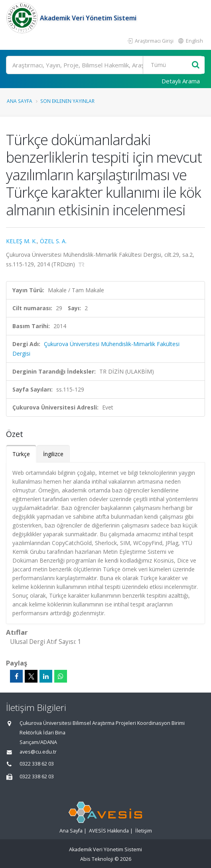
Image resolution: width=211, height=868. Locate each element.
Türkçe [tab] (21, 454)
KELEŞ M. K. (21, 241)
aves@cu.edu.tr (38, 752)
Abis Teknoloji (97, 859)
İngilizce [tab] (53, 454)
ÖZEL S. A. (53, 241)
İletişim (144, 831)
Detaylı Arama (181, 81)
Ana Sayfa (20, 101)
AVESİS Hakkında (109, 831)
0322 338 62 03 (37, 764)
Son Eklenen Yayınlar (67, 101)
